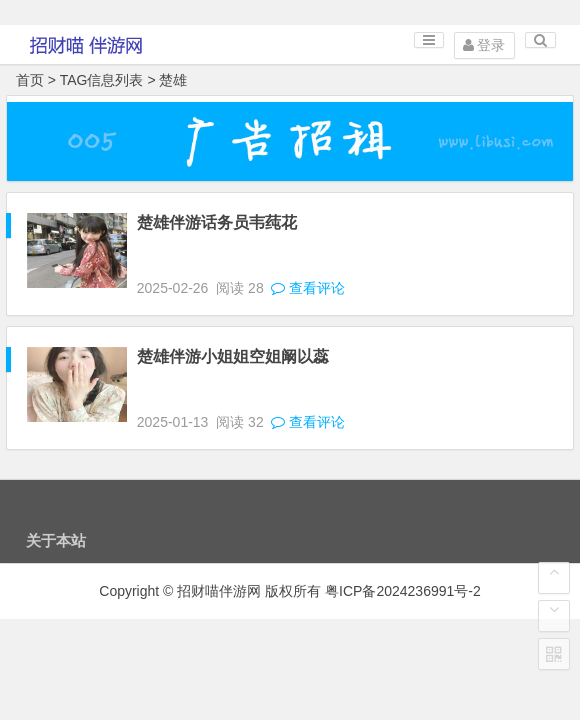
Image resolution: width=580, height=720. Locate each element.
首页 (30, 80)
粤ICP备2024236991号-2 (403, 591)
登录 (484, 45)
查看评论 (307, 288)
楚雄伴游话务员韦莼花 (217, 222)
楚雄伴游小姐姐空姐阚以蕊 (233, 356)
